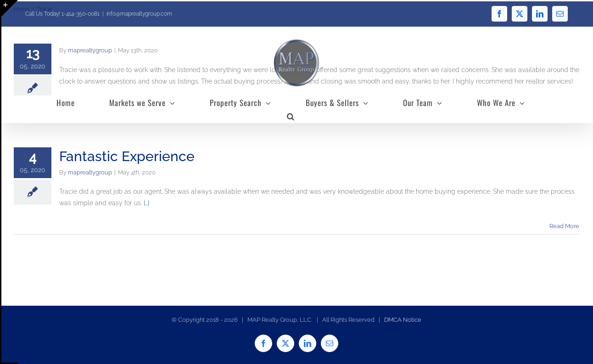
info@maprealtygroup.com (139, 14)
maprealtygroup (90, 172)
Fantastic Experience (127, 156)
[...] (146, 203)
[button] (291, 116)
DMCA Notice (403, 320)
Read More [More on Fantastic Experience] (564, 226)
